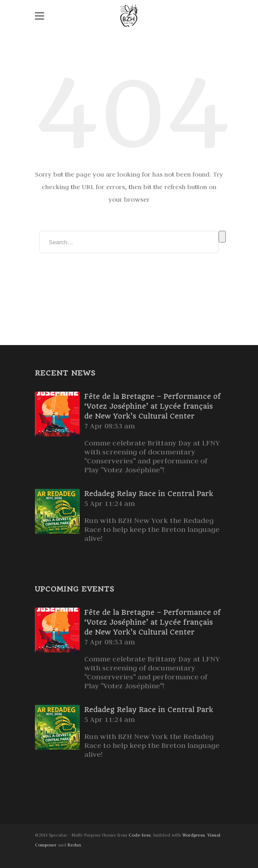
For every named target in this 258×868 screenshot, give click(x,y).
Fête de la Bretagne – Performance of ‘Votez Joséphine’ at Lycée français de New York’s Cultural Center (153, 406)
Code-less (140, 835)
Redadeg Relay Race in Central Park (149, 494)
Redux (74, 845)
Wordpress (193, 835)
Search (222, 237)
